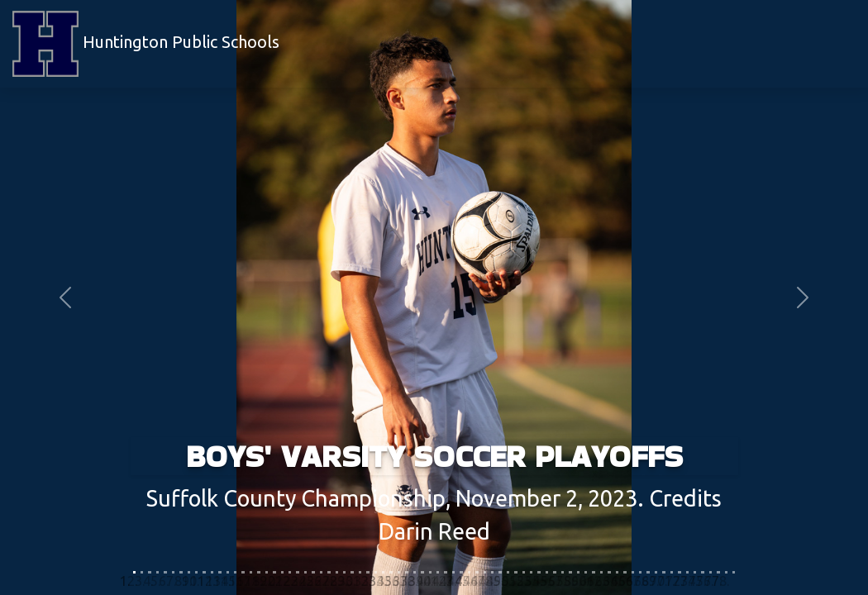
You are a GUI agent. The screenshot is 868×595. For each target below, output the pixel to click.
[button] (65, 297)
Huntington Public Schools (146, 44)
